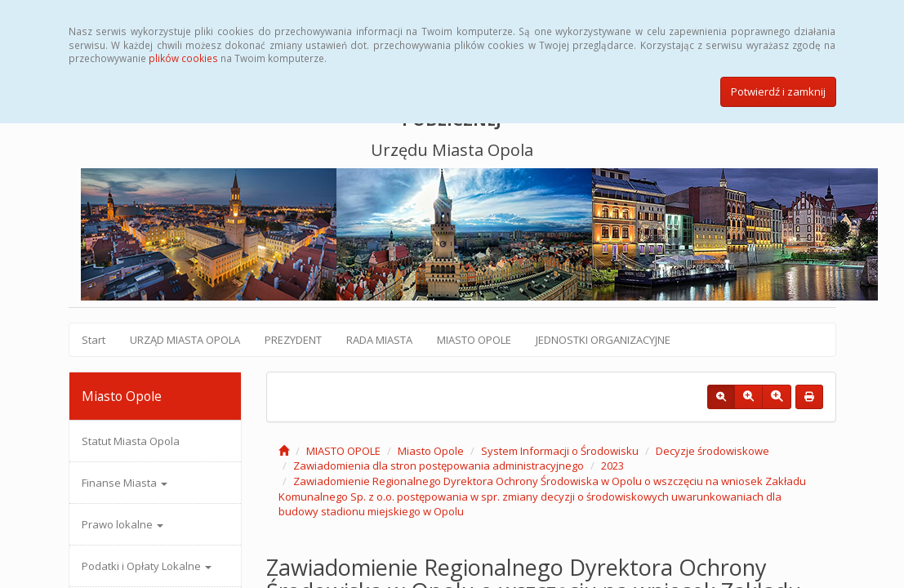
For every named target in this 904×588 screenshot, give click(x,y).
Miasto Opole (431, 451)
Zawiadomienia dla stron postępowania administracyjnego (439, 465)
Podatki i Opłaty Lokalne (147, 566)
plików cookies (183, 58)
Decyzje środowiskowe (713, 451)
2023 (612, 465)
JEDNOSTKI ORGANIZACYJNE (603, 340)
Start (94, 340)
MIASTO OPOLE (474, 340)
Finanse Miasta (125, 483)
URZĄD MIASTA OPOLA (185, 340)
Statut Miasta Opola (131, 441)
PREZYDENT (293, 340)
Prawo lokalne (122, 524)
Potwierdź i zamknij (778, 91)
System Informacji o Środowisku (560, 451)
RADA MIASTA (379, 340)
